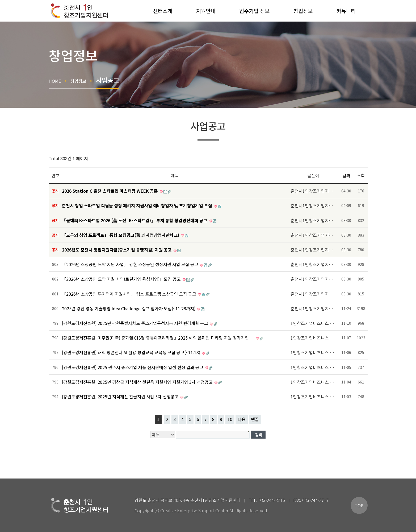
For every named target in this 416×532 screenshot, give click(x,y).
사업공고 (108, 80)
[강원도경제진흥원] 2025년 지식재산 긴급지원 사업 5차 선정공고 (121, 397)
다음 (242, 419)
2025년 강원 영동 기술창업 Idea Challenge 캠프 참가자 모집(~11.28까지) (129, 308)
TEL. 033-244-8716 (267, 500)
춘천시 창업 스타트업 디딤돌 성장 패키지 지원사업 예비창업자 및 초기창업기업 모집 (138, 205)
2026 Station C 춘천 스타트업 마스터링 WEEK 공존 (110, 191)
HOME (55, 81)
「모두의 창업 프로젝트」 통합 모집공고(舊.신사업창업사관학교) (121, 235)
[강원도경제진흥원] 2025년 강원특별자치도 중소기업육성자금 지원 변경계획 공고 (136, 323)
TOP (359, 505)
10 (230, 419)
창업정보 (78, 81)
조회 (361, 175)
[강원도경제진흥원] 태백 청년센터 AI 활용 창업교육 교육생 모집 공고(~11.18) (132, 352)
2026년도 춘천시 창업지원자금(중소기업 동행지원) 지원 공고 (117, 250)
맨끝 (255, 419)
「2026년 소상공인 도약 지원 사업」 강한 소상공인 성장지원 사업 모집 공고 (131, 264)
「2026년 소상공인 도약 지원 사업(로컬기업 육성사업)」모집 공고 (122, 279)
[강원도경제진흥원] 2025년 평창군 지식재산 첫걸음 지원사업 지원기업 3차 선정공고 (138, 382)
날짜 (346, 175)
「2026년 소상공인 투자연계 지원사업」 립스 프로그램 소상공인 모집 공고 (130, 294)
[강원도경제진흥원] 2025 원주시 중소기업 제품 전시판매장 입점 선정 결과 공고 (133, 367)
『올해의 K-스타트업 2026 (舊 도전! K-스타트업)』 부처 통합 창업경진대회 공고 (135, 220)
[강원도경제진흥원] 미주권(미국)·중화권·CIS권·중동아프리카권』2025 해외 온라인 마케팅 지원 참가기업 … (159, 338)
